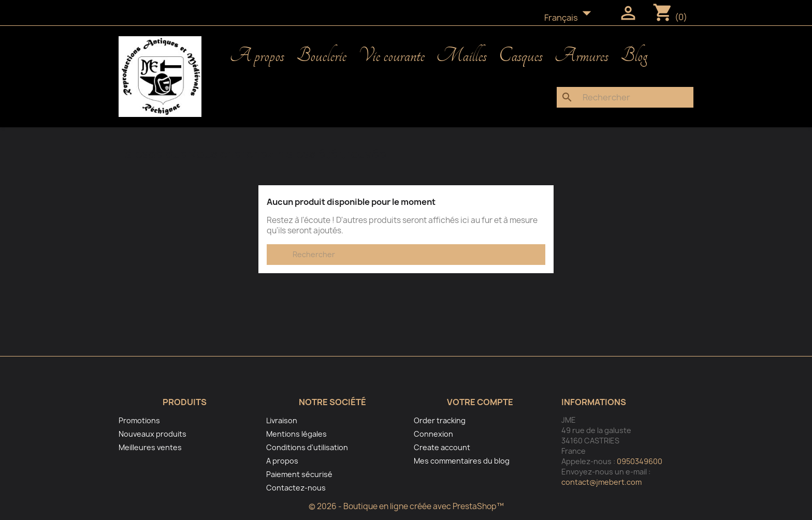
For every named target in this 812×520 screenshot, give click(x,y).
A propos (257, 56)
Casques (521, 56)
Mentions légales (296, 434)
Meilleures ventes (150, 447)
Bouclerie (321, 56)
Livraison (282, 420)
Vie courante (392, 56)
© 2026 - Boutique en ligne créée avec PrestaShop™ (406, 506)
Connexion (433, 434)
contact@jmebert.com (601, 482)
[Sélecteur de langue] (571, 18)
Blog (634, 56)
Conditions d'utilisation (307, 447)
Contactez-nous (296, 488)
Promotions (139, 420)
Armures (582, 56)
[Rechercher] (625, 97)
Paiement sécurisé (299, 474)
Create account (442, 447)
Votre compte (480, 402)
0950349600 (640, 461)
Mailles (462, 56)
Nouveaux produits (153, 434)
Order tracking (440, 420)
